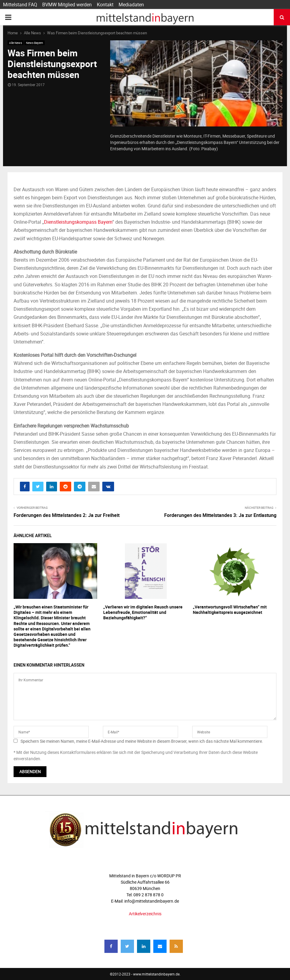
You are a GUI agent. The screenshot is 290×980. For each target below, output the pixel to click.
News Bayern (35, 43)
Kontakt (105, 5)
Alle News (16, 43)
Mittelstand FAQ (20, 5)
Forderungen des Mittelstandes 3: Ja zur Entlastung (220, 515)
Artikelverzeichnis (145, 914)
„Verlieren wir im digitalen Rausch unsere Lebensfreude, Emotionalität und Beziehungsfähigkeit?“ (143, 612)
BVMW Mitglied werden (67, 5)
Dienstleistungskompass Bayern (78, 222)
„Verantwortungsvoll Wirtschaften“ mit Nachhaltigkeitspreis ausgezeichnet (230, 610)
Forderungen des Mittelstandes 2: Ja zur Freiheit (67, 515)
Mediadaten (131, 5)
